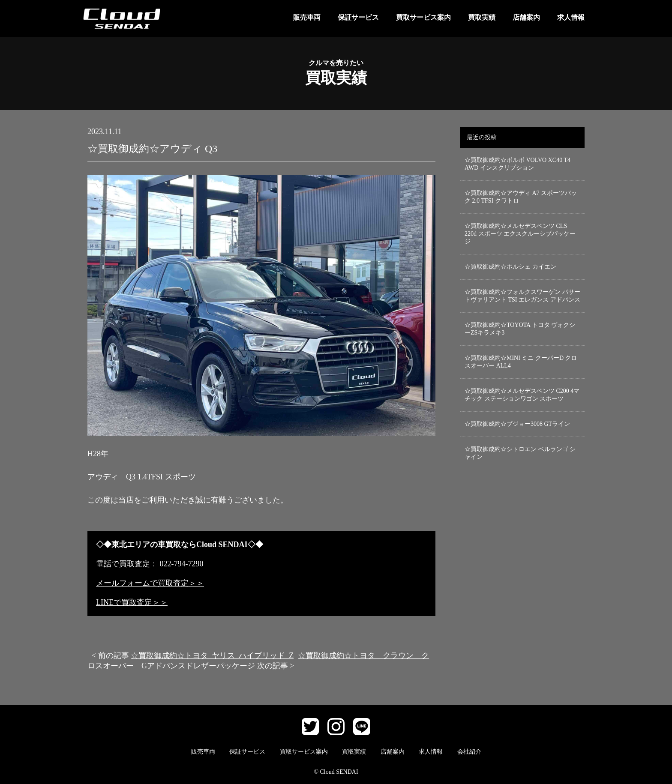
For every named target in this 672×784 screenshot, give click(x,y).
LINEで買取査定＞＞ (132, 602)
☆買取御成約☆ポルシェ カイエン (510, 267)
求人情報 (571, 17)
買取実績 (482, 17)
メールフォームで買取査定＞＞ (150, 583)
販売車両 (307, 17)
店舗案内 (526, 17)
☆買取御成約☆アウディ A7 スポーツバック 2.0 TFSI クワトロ (521, 197)
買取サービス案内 (423, 17)
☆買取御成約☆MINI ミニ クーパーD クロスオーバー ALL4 (521, 362)
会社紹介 (469, 752)
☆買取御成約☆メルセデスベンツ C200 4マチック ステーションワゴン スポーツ (522, 395)
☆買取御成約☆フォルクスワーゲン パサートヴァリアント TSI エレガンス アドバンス (522, 296)
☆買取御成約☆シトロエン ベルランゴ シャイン (520, 453)
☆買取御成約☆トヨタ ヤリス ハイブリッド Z (212, 655)
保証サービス (358, 17)
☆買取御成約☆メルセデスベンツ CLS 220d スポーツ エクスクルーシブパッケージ (520, 234)
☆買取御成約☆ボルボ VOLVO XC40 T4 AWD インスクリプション (517, 164)
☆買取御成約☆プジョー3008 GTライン (517, 424)
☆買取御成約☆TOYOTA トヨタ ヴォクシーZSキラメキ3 (520, 329)
